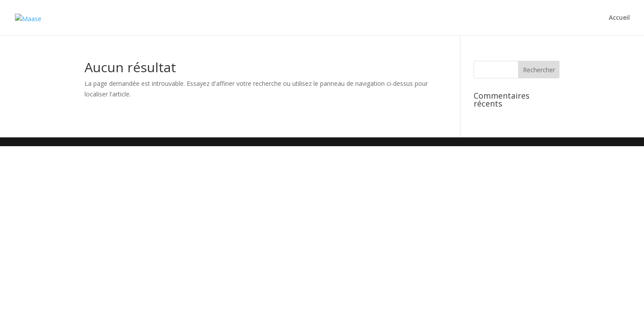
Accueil (619, 18)
